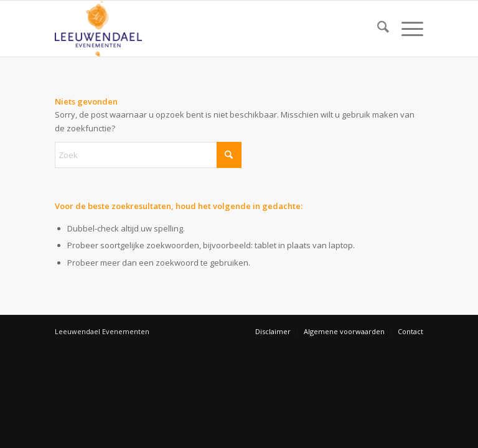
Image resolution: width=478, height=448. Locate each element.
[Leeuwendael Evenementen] (98, 29)
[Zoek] (377, 29)
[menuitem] (377, 29)
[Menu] (406, 29)
